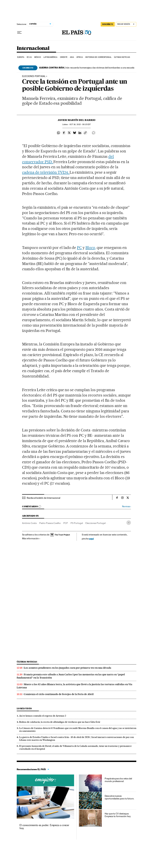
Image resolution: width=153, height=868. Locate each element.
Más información (31, 538)
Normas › (126, 506)
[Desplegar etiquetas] (129, 523)
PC (79, 248)
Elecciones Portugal (34, 76)
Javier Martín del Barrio (76, 120)
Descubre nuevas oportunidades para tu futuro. (119, 797)
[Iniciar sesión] (126, 24)
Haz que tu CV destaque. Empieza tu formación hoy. (118, 815)
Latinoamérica (50, 57)
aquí (91, 539)
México (38, 57)
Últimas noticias (122, 57)
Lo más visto (24, 708)
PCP (66, 523)
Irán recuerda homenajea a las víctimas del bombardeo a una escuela (87, 68)
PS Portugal (77, 523)
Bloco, (91, 248)
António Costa (29, 523)
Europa (21, 57)
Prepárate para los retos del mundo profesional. (118, 780)
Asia (72, 57)
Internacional (33, 48)
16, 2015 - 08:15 (80, 124)
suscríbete (108, 24)
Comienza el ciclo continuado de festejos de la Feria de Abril (59, 694)
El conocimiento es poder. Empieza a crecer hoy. (44, 827)
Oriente (64, 57)
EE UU (29, 57)
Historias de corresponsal (98, 57)
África (80, 57)
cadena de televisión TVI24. (46, 172)
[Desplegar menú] (19, 33)
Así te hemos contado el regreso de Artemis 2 (43, 716)
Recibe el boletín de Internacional (43, 498)
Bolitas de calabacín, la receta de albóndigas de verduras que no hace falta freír (60, 722)
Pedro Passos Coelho (50, 523)
